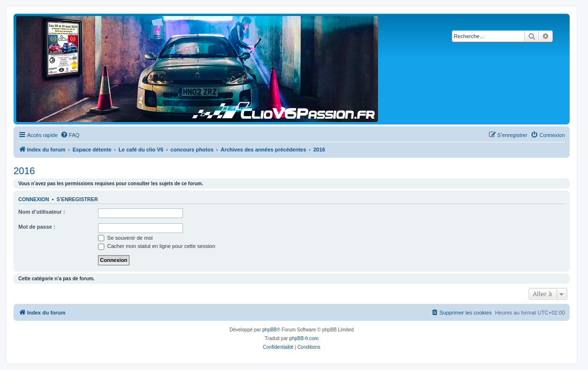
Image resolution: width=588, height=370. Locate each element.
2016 (24, 171)
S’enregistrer (77, 199)
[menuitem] (70, 135)
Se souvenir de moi (125, 238)
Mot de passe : (37, 227)
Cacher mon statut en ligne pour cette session (157, 246)
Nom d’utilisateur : (42, 212)
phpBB (269, 330)
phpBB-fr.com (304, 338)
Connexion (34, 199)
